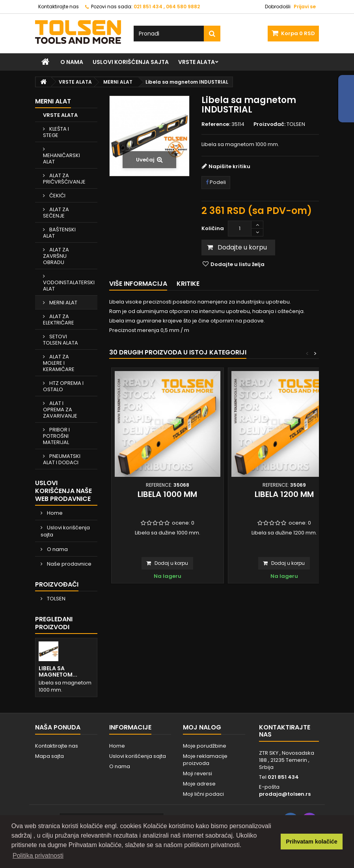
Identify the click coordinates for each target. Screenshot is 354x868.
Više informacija (138, 284)
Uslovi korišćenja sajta (131, 62)
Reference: (216, 124)
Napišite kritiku (229, 166)
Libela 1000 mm (167, 494)
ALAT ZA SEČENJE (56, 213)
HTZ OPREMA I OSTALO (63, 386)
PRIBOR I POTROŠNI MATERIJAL (56, 436)
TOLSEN (56, 599)
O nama (72, 62)
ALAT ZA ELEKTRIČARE (59, 320)
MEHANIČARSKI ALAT (61, 158)
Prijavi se (305, 7)
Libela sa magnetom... (58, 671)
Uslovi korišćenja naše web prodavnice (63, 491)
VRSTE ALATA (197, 62)
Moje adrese (199, 784)
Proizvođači (57, 584)
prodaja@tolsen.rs (285, 794)
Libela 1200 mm (284, 494)
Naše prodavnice (69, 564)
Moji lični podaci (203, 794)
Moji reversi (197, 773)
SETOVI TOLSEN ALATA (61, 340)
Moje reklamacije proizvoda (205, 760)
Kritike (188, 284)
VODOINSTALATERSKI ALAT (69, 286)
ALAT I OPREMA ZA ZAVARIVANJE (60, 410)
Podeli (216, 182)
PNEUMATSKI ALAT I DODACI (62, 459)
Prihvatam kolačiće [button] (311, 842)
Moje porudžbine (205, 746)
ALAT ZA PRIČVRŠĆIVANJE (64, 179)
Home (54, 513)
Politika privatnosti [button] (38, 856)
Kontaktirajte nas (59, 7)
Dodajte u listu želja (237, 264)
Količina (213, 228)
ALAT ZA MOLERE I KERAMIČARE (59, 363)
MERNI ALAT (63, 303)
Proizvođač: (269, 124)
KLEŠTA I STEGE (56, 132)
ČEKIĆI (57, 196)
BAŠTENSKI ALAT (59, 233)
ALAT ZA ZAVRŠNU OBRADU (56, 256)
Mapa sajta (49, 756)
